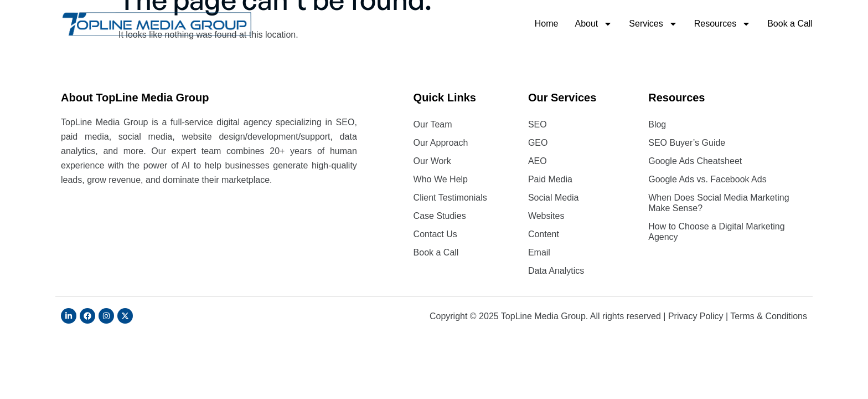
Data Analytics (556, 271)
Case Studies (440, 216)
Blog (657, 124)
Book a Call (790, 24)
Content (544, 234)
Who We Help (441, 179)
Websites (546, 216)
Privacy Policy (696, 316)
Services (653, 24)
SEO (538, 124)
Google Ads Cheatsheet (695, 161)
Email (539, 252)
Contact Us (435, 234)
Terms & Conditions (769, 316)
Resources (722, 24)
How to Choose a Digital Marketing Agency (716, 232)
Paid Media (550, 179)
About (594, 24)
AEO (538, 161)
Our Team (433, 124)
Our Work (432, 161)
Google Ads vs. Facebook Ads (707, 179)
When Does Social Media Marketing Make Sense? (719, 203)
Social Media (554, 198)
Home (547, 24)
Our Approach (441, 143)
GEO (538, 143)
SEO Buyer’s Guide (687, 143)
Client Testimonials (450, 198)
